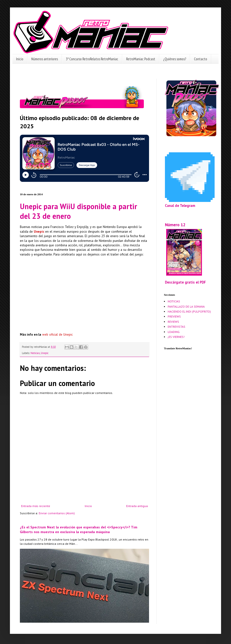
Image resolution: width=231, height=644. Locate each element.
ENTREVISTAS (176, 327)
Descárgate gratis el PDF (185, 282)
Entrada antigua (137, 506)
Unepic (45, 353)
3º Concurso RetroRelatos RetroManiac (92, 59)
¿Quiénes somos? (175, 59)
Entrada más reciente (36, 506)
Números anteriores (45, 59)
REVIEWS (173, 322)
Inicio (20, 59)
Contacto (201, 59)
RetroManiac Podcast (141, 59)
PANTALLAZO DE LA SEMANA (186, 306)
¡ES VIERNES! (176, 337)
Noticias (35, 353)
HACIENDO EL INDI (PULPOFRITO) (189, 311)
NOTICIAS (174, 301)
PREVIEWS (174, 316)
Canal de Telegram (180, 206)
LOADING (174, 332)
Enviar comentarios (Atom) (57, 513)
